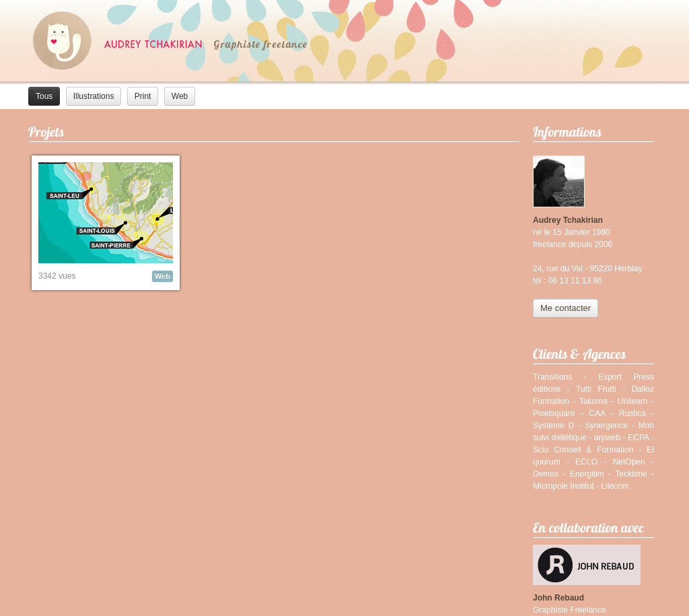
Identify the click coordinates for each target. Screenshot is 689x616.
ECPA (638, 438)
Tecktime (631, 474)
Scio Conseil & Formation (583, 450)
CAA (597, 413)
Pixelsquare (554, 413)
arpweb (607, 438)
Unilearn (633, 401)
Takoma (593, 401)
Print (143, 96)
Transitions (552, 377)
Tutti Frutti (596, 389)
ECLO (586, 462)
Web (180, 96)
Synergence (606, 425)
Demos (546, 474)
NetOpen (629, 462)
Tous (44, 96)
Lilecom (615, 486)
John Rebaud (558, 598)
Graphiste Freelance (570, 610)
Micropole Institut (564, 486)
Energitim (587, 474)
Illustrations (94, 96)
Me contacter (566, 308)
